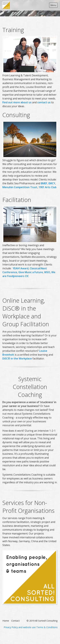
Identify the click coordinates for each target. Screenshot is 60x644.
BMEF (44, 183)
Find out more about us (17, 102)
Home (6, 621)
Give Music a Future (31, 272)
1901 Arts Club (48, 187)
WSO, (47, 272)
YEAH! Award (21, 268)
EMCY (52, 183)
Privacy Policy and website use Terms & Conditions (31, 627)
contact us (44, 102)
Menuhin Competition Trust (20, 187)
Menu (53, 5)
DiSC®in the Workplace (17, 358)
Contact (15, 621)
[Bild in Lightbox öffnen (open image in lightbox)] (30, 577)
